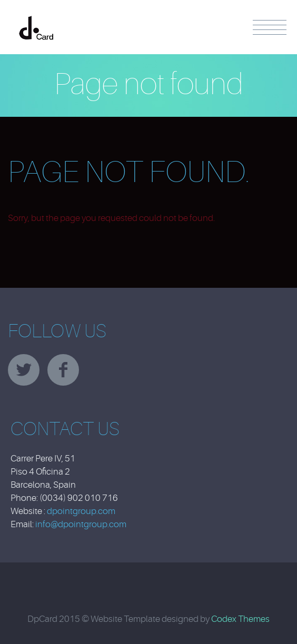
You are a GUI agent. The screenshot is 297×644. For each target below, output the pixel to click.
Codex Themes (240, 619)
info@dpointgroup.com (81, 524)
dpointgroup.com (81, 511)
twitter (24, 370)
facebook (63, 370)
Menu (270, 27)
